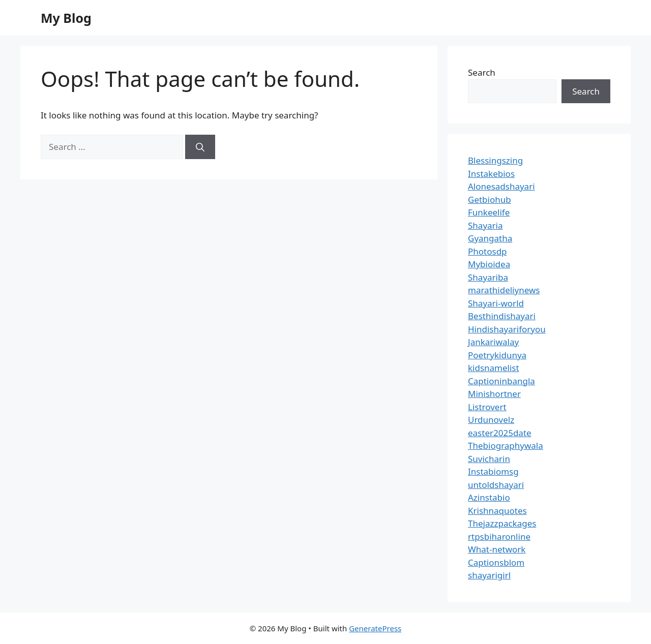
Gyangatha (490, 238)
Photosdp (487, 251)
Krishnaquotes (497, 511)
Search (482, 72)
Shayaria (485, 225)
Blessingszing (495, 160)
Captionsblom (496, 562)
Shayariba (488, 277)
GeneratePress (375, 628)
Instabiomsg (493, 471)
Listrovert (487, 407)
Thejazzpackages (502, 523)
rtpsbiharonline (499, 536)
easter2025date (500, 433)
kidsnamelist (494, 368)
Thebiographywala (506, 446)
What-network (497, 549)
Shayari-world (496, 303)
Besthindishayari (502, 316)
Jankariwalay (493, 342)
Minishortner (494, 394)
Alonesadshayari (501, 186)
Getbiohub (490, 200)
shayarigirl (489, 575)
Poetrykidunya (497, 355)
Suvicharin (489, 459)
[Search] (200, 147)
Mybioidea (489, 264)
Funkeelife (489, 212)
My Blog (66, 18)
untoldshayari (496, 485)
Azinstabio (489, 497)
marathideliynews (504, 290)
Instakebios (491, 174)
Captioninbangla (501, 381)
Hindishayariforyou (507, 329)
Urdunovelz (491, 420)
